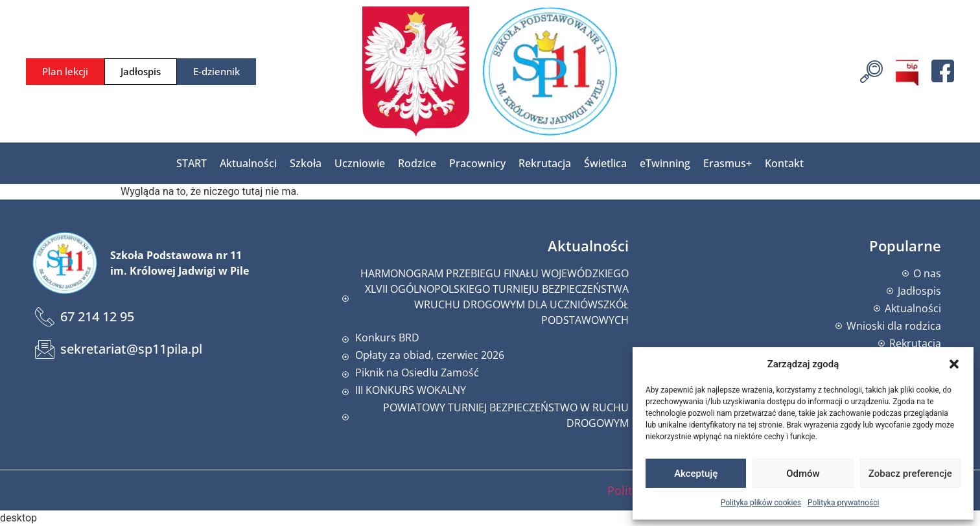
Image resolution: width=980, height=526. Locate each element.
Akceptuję (696, 474)
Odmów (803, 474)
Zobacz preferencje (910, 474)
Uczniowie (360, 163)
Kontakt (784, 163)
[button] (954, 364)
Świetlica (605, 163)
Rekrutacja (545, 163)
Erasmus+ (728, 163)
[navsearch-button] (871, 70)
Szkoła (306, 163)
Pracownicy (477, 163)
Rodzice (417, 163)
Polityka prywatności (843, 503)
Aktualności (248, 163)
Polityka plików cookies (761, 503)
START (192, 163)
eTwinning (665, 163)
